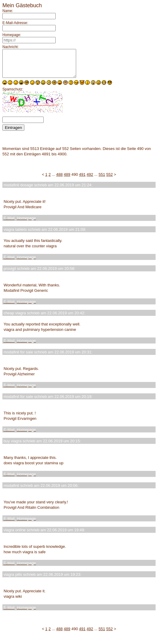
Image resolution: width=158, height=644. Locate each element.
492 (90, 180)
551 (102, 180)
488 (60, 180)
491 (82, 180)
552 (110, 180)
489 (67, 180)
